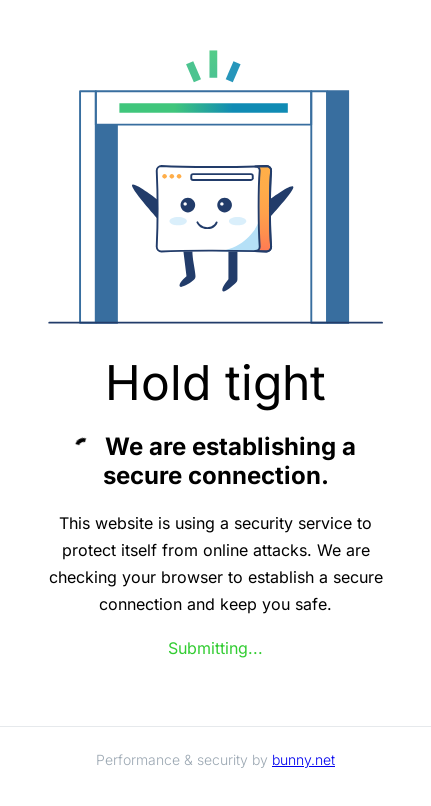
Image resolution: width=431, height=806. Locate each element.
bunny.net (303, 759)
